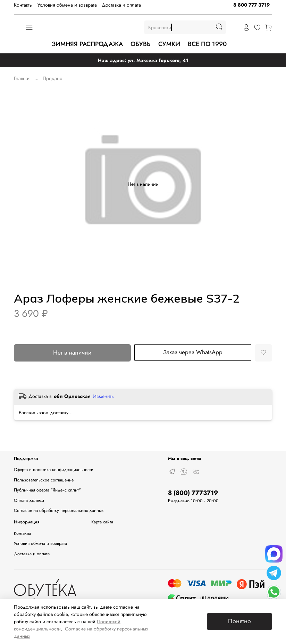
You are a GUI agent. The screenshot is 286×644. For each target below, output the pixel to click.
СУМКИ (169, 44)
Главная (22, 78)
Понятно (239, 621)
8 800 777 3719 (251, 5)
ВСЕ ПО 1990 (207, 44)
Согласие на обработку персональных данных (59, 511)
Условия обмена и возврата (67, 5)
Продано (53, 78)
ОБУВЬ (140, 44)
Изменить (103, 396)
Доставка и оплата (121, 5)
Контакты (23, 5)
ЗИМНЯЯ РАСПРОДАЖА (87, 44)
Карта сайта (102, 522)
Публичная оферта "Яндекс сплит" (47, 490)
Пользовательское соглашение (44, 480)
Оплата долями (29, 501)
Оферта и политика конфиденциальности (54, 470)
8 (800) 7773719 (193, 493)
